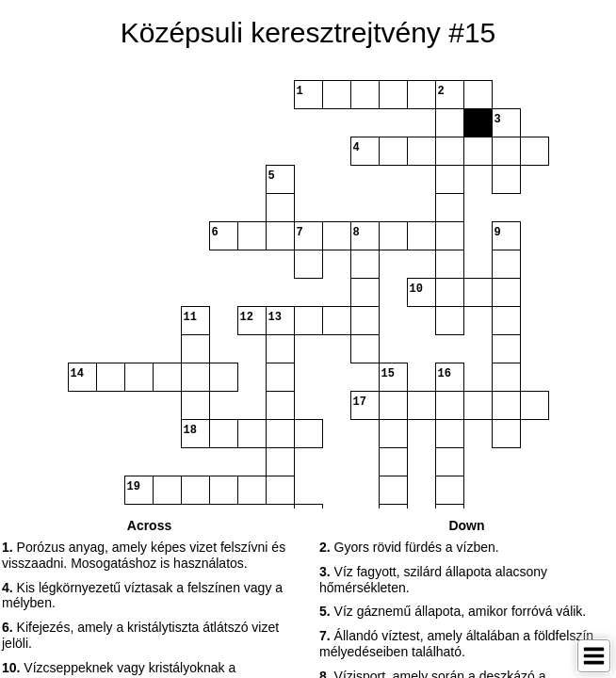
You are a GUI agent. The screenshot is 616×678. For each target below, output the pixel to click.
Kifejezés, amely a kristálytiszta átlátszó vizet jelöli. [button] (140, 635)
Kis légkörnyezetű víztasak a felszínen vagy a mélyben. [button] (142, 596)
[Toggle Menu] (594, 656)
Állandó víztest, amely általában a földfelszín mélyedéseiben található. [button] (456, 644)
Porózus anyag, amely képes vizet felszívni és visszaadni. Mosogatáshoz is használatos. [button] (144, 555)
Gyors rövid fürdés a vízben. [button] (409, 547)
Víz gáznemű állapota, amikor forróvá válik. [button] (453, 611)
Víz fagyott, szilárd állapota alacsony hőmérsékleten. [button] (433, 580)
